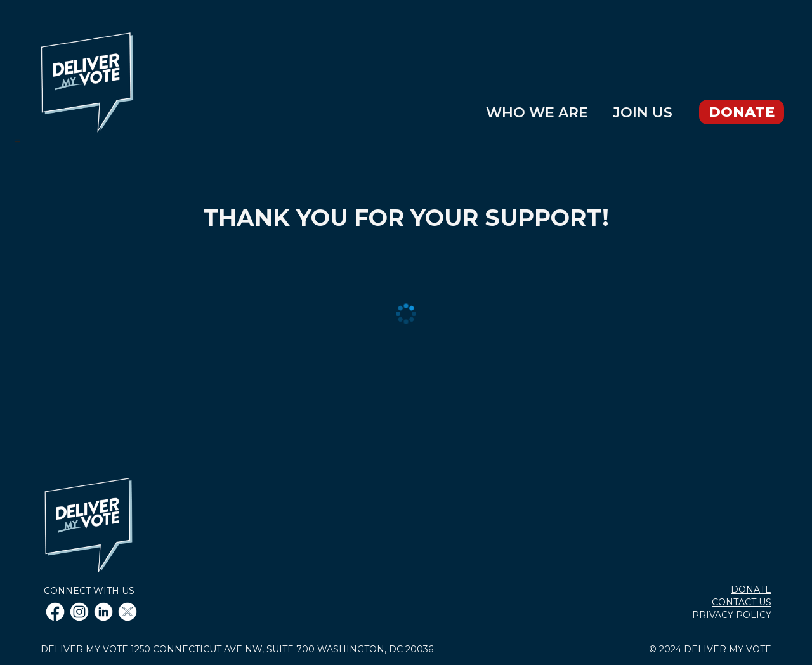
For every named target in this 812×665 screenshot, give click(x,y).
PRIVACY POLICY (732, 615)
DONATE (742, 112)
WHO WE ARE (537, 114)
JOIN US (643, 114)
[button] (23, 142)
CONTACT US (742, 602)
